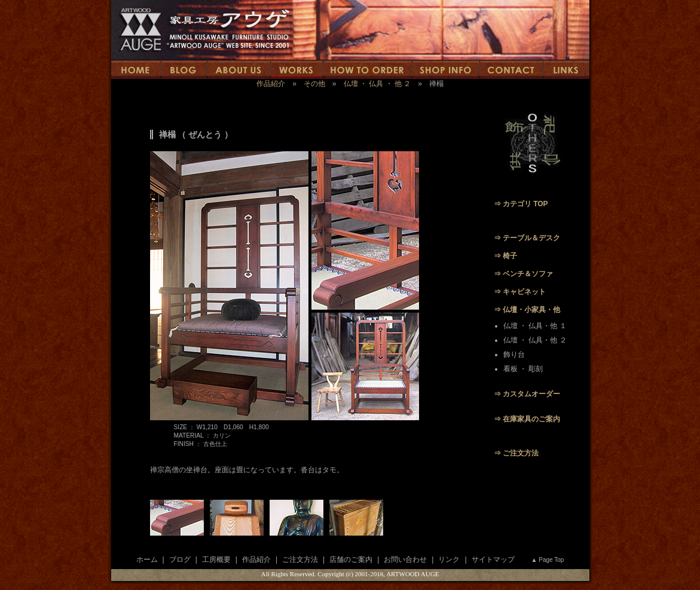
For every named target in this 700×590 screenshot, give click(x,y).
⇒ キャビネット (520, 292)
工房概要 (216, 560)
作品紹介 (271, 84)
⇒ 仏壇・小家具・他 (527, 310)
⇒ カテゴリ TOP (521, 204)
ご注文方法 (300, 560)
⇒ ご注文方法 (516, 453)
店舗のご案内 (351, 560)
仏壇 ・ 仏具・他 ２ (535, 340)
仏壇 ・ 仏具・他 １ (535, 326)
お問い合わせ (405, 560)
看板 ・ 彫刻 (523, 369)
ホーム (147, 560)
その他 (314, 84)
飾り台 (514, 354)
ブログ (180, 560)
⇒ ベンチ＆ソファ (523, 274)
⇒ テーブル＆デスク (527, 238)
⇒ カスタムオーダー (527, 394)
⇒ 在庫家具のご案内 (527, 419)
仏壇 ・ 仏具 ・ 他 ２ (377, 84)
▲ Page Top (548, 560)
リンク (449, 560)
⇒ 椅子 (505, 256)
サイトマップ (493, 560)
